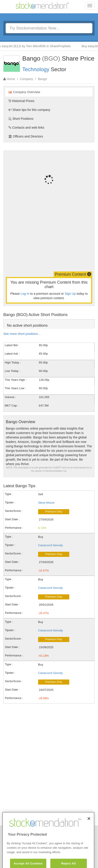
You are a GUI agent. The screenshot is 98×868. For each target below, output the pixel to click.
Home (11, 79)
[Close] (89, 825)
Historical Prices (21, 101)
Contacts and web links (26, 128)
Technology (36, 69)
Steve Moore (46, 503)
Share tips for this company (29, 110)
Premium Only (54, 512)
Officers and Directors (26, 136)
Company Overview (24, 92)
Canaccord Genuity (50, 545)
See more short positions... (22, 334)
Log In (25, 294)
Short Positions (21, 119)
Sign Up (70, 294)
